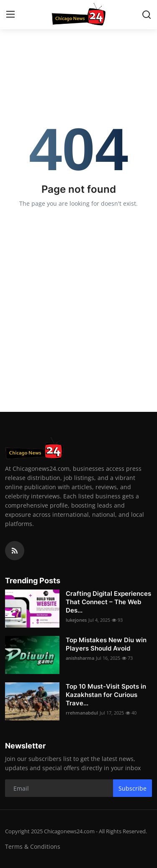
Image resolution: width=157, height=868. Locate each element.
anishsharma (80, 658)
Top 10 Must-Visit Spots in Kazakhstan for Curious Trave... (106, 695)
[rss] (15, 551)
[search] (147, 15)
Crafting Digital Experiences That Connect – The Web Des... (108, 602)
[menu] (10, 15)
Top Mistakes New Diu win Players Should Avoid (106, 644)
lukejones (76, 620)
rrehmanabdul (82, 713)
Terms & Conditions (33, 846)
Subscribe (133, 788)
